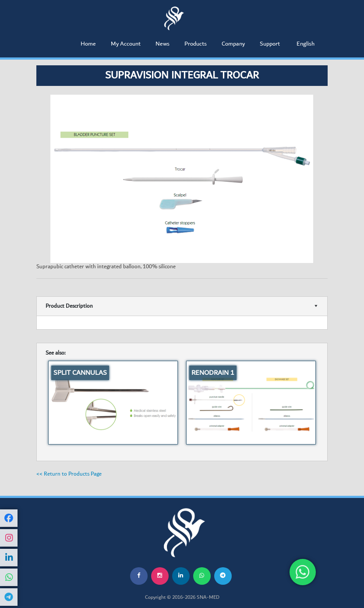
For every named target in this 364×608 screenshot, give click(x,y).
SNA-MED (208, 597)
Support (270, 44)
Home (88, 44)
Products (196, 44)
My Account (126, 44)
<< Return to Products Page (69, 474)
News (163, 44)
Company (233, 44)
